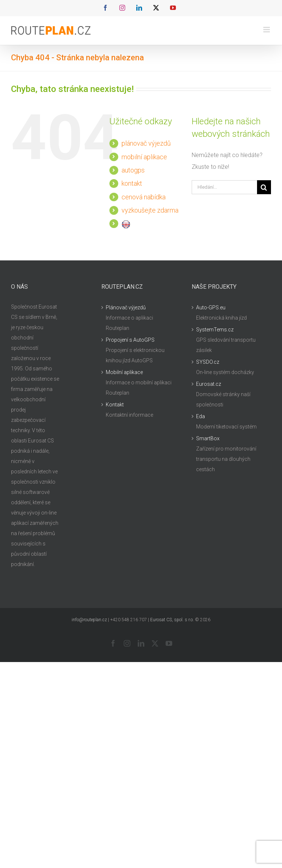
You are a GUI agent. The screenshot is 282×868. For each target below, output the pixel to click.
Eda (200, 416)
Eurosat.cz (209, 384)
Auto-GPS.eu (211, 307)
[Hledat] (264, 187)
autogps (133, 170)
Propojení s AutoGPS (130, 340)
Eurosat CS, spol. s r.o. (172, 620)
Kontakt (115, 405)
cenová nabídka (144, 197)
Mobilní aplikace (124, 372)
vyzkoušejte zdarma (150, 210)
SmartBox (208, 438)
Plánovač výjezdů (126, 307)
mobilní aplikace (144, 157)
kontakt (132, 183)
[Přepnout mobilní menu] (267, 30)
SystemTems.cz (215, 330)
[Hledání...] (224, 187)
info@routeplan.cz (89, 620)
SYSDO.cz (208, 362)
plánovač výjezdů (146, 143)
